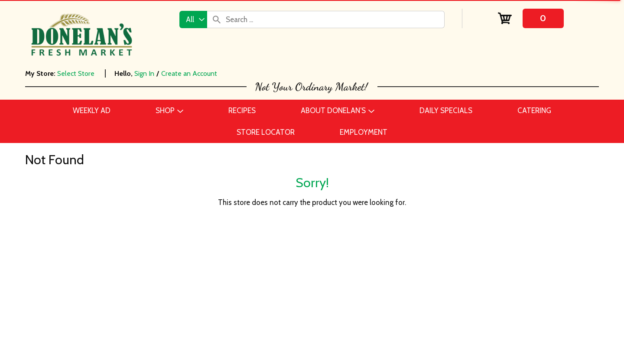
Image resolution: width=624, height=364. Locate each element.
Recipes (286, 291)
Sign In (144, 73)
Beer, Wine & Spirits (140, 278)
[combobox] (193, 19)
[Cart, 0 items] (531, 18)
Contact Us (291, 265)
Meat (117, 356)
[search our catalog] (217, 19)
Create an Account (189, 73)
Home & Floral (131, 343)
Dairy (117, 304)
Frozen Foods (130, 330)
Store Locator (295, 317)
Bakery (119, 265)
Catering (122, 291)
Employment (294, 278)
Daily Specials (296, 304)
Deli (115, 317)
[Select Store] (77, 73)
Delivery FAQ (294, 330)
